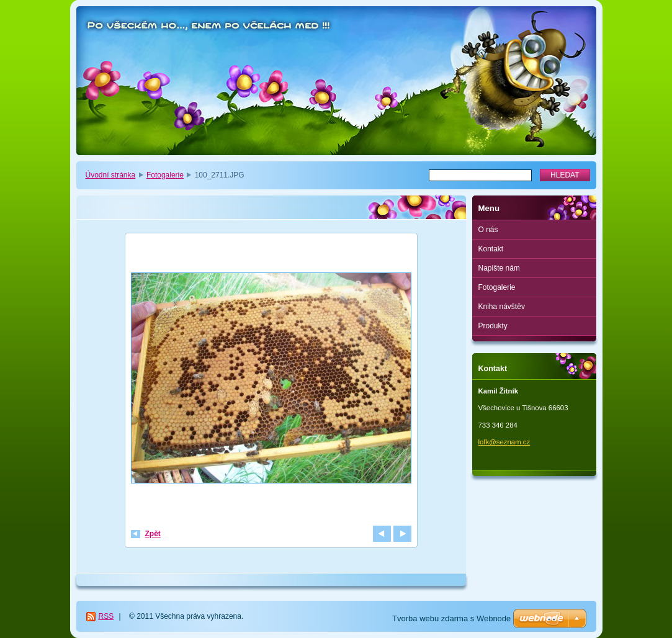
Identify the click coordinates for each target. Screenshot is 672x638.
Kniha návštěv (502, 307)
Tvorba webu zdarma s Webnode (451, 618)
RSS (106, 616)
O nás (488, 230)
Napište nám (499, 268)
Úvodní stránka (111, 175)
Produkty (493, 326)
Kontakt (491, 249)
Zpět (153, 534)
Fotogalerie (165, 175)
